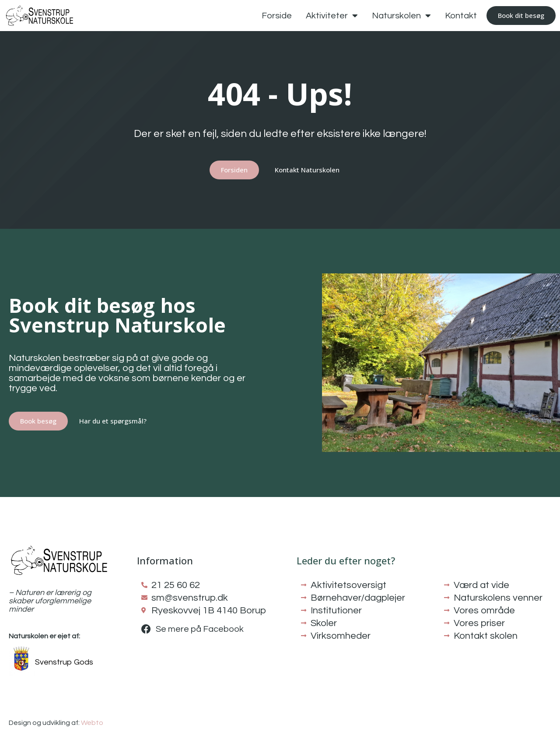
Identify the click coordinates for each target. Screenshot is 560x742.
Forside (277, 16)
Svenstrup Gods (64, 662)
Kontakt (461, 16)
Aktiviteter (332, 16)
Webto (92, 723)
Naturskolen (401, 16)
